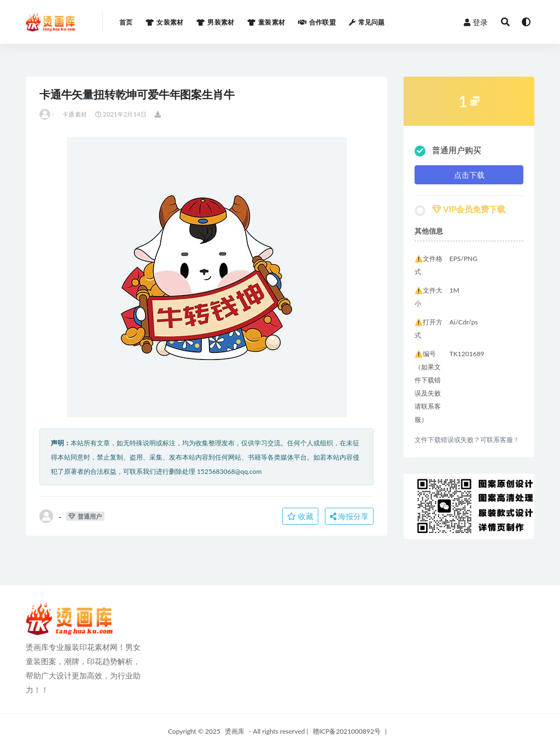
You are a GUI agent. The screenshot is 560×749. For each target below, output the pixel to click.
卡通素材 (75, 114)
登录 (476, 22)
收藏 (300, 516)
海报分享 (349, 516)
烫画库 (235, 731)
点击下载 (469, 175)
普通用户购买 (448, 151)
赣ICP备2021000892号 (347, 731)
